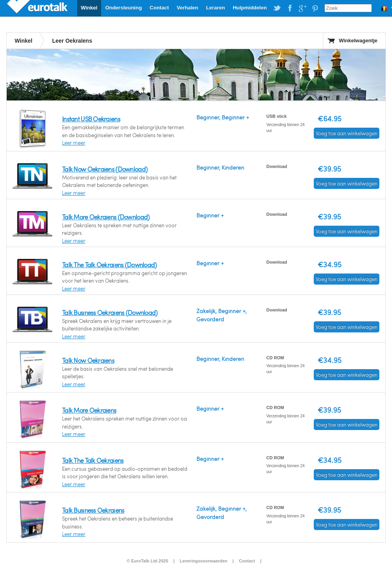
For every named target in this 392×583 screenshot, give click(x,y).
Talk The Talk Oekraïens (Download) (109, 265)
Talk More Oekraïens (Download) (106, 217)
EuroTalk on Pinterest (315, 8)
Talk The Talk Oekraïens (93, 460)
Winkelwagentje (358, 41)
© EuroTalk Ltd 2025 (147, 561)
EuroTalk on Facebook (290, 8)
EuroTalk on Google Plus (302, 8)
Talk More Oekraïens (89, 410)
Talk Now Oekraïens (88, 360)
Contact (159, 8)
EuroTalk (38, 8)
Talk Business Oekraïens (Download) (110, 312)
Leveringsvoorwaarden (204, 561)
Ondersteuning (123, 8)
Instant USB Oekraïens (91, 119)
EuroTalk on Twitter (277, 8)
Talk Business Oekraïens (93, 510)
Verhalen (187, 8)
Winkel (89, 8)
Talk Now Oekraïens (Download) (105, 169)
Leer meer (74, 143)
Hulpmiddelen (250, 8)
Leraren (215, 8)
